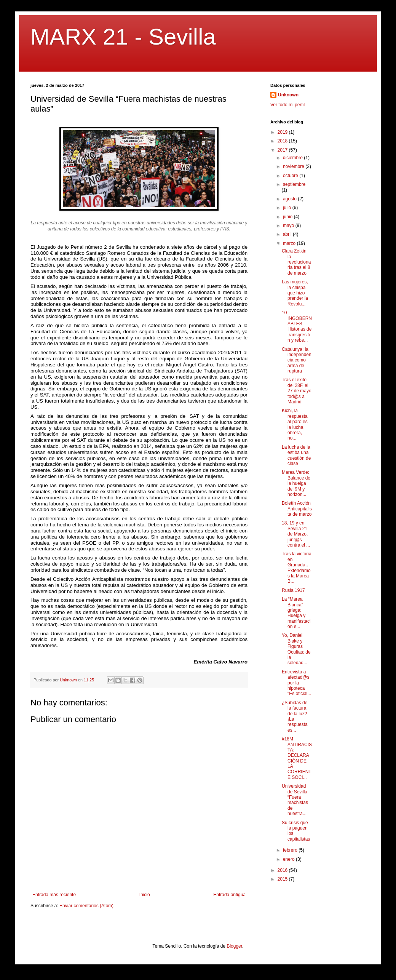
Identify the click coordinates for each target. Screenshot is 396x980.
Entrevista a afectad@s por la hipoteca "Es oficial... (296, 683)
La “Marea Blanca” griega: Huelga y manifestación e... (296, 613)
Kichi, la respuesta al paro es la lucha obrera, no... (295, 424)
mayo (289, 225)
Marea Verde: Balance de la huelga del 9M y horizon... (296, 483)
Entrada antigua (229, 895)
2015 (283, 879)
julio (288, 208)
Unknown (288, 95)
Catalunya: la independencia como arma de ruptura (297, 360)
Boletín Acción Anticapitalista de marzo (297, 509)
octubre (291, 176)
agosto (290, 199)
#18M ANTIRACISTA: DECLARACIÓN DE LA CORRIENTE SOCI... (297, 758)
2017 (283, 150)
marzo (290, 243)
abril (288, 234)
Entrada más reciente (54, 895)
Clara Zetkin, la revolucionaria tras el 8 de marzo (296, 262)
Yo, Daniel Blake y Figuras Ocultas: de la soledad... (296, 649)
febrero (291, 850)
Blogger (234, 946)
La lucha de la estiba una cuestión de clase (296, 455)
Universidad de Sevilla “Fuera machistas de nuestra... (295, 800)
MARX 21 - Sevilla (123, 37)
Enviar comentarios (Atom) (86, 906)
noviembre (294, 166)
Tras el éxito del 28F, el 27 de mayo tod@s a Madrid (297, 391)
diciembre (293, 158)
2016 (283, 870)
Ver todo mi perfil (287, 105)
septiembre (294, 184)
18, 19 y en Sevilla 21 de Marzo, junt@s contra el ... (296, 534)
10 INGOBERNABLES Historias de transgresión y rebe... (297, 326)
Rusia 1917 (293, 590)
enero (289, 859)
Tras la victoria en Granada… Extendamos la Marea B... (297, 568)
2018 (283, 141)
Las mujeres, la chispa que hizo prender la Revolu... (295, 293)
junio (288, 217)
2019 (283, 132)
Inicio (145, 895)
